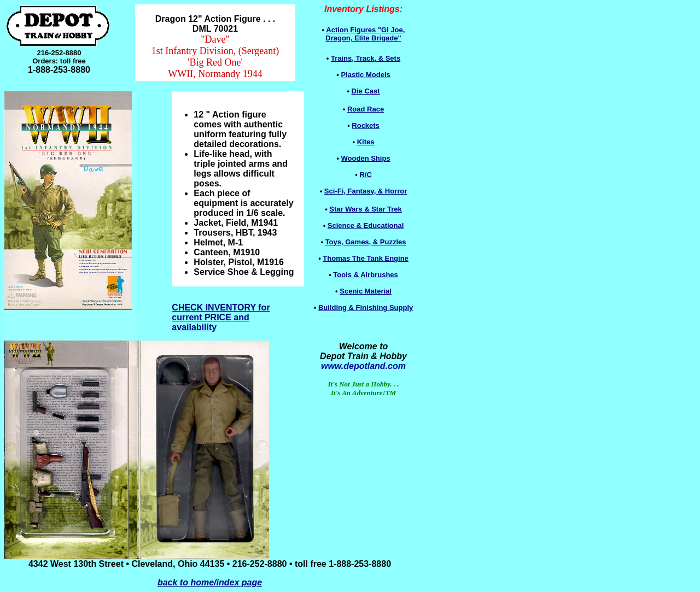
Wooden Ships (366, 158)
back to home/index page (210, 582)
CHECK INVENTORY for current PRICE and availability (221, 317)
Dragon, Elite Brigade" (365, 34)
